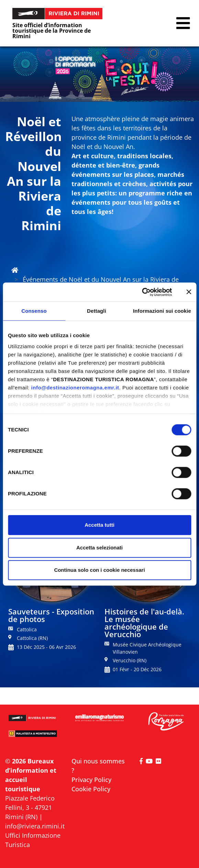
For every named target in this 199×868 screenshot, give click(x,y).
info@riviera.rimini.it (35, 826)
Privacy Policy (91, 780)
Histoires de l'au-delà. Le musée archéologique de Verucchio (144, 623)
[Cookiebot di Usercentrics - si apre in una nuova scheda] (142, 292)
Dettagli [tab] (97, 311)
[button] (183, 23)
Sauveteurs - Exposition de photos (51, 615)
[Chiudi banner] (189, 292)
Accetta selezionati (99, 548)
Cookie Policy (91, 789)
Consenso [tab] (34, 311)
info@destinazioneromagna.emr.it (75, 388)
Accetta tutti (99, 525)
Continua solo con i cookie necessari (99, 570)
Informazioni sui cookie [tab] (162, 311)
